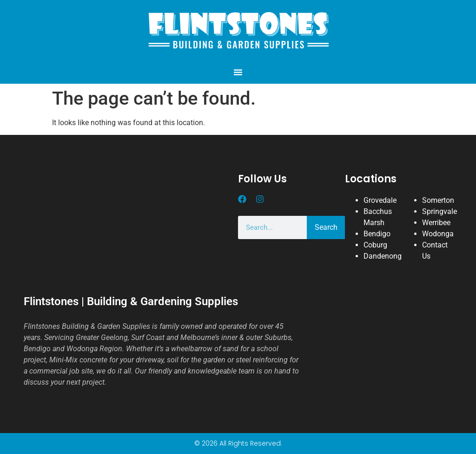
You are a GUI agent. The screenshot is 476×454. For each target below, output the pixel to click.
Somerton (438, 200)
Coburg (375, 245)
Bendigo (377, 234)
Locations (371, 179)
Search (326, 227)
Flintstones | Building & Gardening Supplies (131, 301)
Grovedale (380, 200)
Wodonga (438, 234)
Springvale (440, 211)
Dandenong (383, 256)
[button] (238, 72)
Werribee (436, 223)
